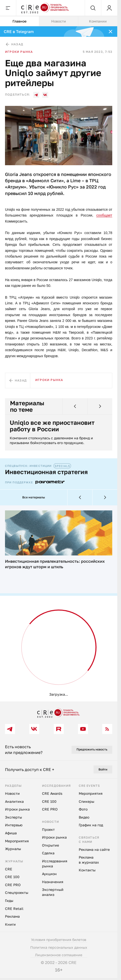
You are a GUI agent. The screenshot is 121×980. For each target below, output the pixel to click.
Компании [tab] (98, 21)
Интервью (14, 825)
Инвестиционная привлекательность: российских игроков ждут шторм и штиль (55, 564)
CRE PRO (13, 885)
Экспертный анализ (53, 893)
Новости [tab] (59, 21)
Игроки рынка (19, 52)
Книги (10, 925)
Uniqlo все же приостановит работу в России (52, 426)
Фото (83, 810)
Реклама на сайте (94, 850)
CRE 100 (12, 877)
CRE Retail (14, 909)
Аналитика (14, 802)
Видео (84, 818)
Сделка (48, 853)
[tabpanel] (59, 364)
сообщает (104, 215)
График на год (91, 825)
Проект (48, 830)
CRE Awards (52, 794)
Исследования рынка (55, 864)
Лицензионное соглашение (59, 955)
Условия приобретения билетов (59, 940)
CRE (9, 869)
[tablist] (59, 21)
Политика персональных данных (59, 948)
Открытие (50, 846)
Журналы (13, 849)
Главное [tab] (19, 21)
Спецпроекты (17, 893)
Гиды (9, 901)
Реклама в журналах (89, 860)
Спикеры (86, 802)
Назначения (53, 882)
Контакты (87, 870)
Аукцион (49, 874)
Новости (12, 794)
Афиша (11, 833)
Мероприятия (17, 841)
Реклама (12, 917)
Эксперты (13, 818)
